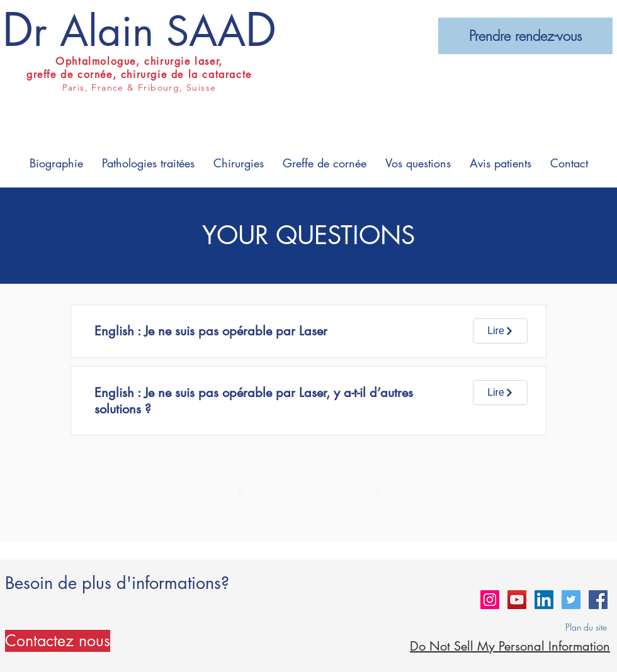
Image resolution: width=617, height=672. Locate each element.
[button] (56, 163)
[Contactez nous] (58, 641)
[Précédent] (241, 490)
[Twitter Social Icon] (571, 600)
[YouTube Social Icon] (517, 600)
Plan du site (586, 627)
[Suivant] (378, 490)
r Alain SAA (139, 31)
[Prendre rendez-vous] (525, 36)
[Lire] (500, 331)
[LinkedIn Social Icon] (544, 600)
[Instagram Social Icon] (490, 600)
